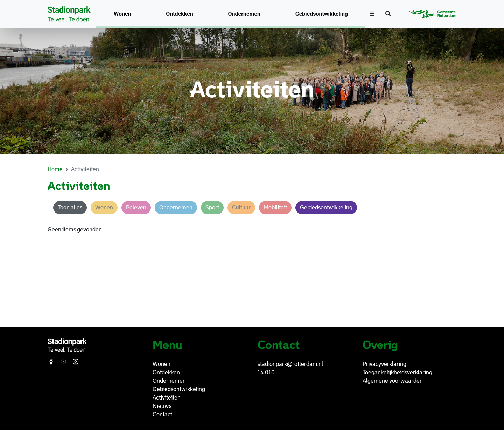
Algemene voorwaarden (393, 381)
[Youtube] (64, 362)
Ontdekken (180, 14)
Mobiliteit (275, 207)
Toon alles (70, 207)
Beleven (136, 207)
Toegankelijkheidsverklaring (397, 372)
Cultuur (241, 207)
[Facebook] (52, 362)
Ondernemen (244, 14)
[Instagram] (76, 362)
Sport (212, 207)
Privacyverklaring (384, 364)
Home (55, 169)
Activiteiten (167, 398)
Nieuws (162, 406)
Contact (162, 414)
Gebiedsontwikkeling (322, 14)
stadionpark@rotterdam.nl (290, 364)
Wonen (122, 14)
